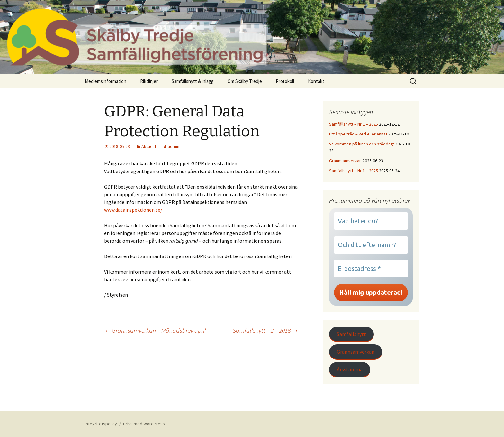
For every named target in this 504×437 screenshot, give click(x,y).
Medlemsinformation (106, 81)
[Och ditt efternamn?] (371, 245)
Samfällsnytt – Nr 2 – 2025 (354, 124)
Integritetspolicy (101, 424)
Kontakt (316, 81)
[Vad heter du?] (371, 221)
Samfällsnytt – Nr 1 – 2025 (354, 171)
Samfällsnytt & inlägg (193, 81)
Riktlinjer (149, 81)
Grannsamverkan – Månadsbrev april (155, 330)
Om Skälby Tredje (245, 81)
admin (174, 146)
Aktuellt (149, 146)
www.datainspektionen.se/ (133, 210)
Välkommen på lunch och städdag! (362, 144)
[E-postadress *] (371, 269)
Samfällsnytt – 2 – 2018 (265, 330)
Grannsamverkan (345, 161)
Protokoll (285, 81)
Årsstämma (350, 369)
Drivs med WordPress (144, 424)
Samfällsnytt (351, 334)
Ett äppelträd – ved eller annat (358, 134)
